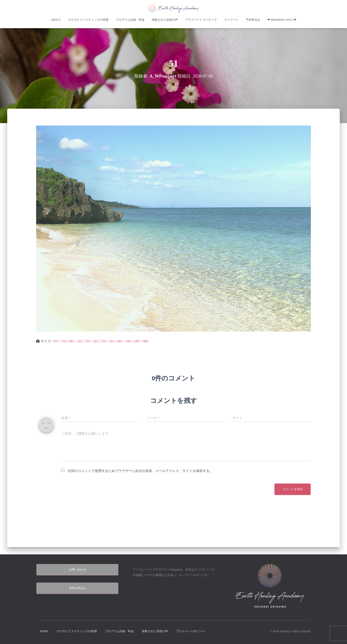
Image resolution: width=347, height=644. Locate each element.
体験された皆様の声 (165, 20)
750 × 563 (91, 341)
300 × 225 (75, 341)
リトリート (231, 20)
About (56, 20)
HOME (44, 631)
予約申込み (253, 20)
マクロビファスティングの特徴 (88, 20)
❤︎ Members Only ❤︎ (282, 20)
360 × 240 (123, 341)
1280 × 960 (140, 341)
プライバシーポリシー (190, 631)
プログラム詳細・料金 (130, 20)
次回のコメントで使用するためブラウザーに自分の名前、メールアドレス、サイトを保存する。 (140, 471)
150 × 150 (59, 341)
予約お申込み (77, 588)
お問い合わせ (77, 570)
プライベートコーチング (201, 20)
